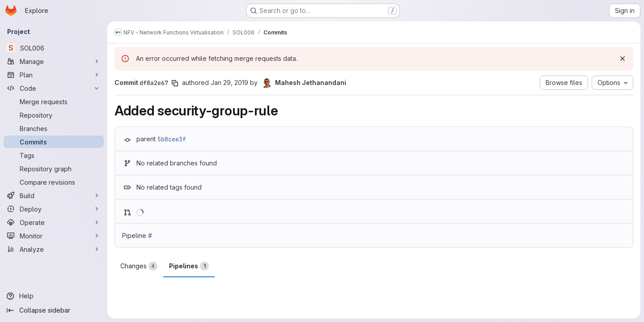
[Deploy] (54, 209)
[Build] (54, 195)
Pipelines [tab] (189, 266)
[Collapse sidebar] (54, 310)
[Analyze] (54, 249)
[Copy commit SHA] (175, 83)
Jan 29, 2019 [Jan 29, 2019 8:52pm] (229, 83)
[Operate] (54, 222)
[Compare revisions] (54, 182)
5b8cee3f (172, 139)
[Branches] (54, 128)
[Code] (54, 88)
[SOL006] (54, 48)
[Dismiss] (623, 59)
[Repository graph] (54, 169)
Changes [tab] (139, 266)
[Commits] (54, 142)
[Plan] (54, 75)
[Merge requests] (54, 102)
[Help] (54, 296)
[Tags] (54, 155)
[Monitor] (54, 236)
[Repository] (54, 115)
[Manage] (54, 61)
